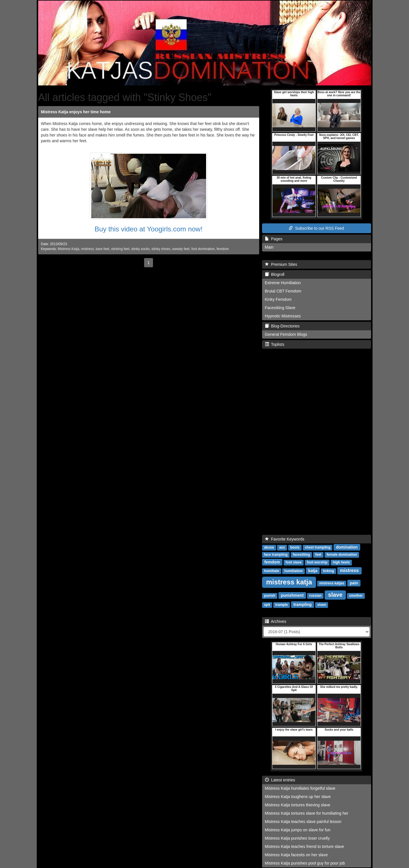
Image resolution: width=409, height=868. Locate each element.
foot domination (203, 249)
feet (318, 555)
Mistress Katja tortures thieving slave (298, 805)
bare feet (102, 249)
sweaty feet (181, 249)
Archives (276, 621)
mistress (88, 249)
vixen (322, 605)
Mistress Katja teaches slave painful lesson (303, 822)
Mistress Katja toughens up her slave (298, 797)
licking (329, 571)
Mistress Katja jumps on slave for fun (298, 830)
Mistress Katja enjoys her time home (76, 112)
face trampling (276, 555)
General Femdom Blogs (286, 334)
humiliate (272, 571)
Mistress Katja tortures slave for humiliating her (307, 813)
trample (281, 605)
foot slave (294, 562)
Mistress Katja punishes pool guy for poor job (305, 863)
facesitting (301, 555)
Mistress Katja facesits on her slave (296, 855)
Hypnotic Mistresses (283, 316)
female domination (342, 555)
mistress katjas (332, 583)
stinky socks (140, 249)
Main (269, 247)
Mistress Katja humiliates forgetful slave (300, 788)
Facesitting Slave (280, 308)
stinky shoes (161, 249)
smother (356, 596)
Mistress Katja (68, 249)
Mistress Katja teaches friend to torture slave (305, 846)
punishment (292, 595)
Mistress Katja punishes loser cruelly (297, 838)
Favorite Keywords (285, 539)
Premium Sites (281, 264)
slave (335, 595)
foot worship (317, 562)
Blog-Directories (282, 326)
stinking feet (120, 249)
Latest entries (280, 780)
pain (354, 583)
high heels (341, 562)
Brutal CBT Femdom (283, 291)
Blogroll (275, 274)
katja (313, 571)
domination (347, 547)
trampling (303, 604)
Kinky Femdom (278, 299)
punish (270, 596)
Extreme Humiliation (283, 283)
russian (315, 596)
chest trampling (318, 547)
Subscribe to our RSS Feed (316, 228)
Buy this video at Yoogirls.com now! (148, 229)
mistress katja (289, 582)
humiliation (294, 571)
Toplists (275, 344)
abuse (269, 547)
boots (295, 547)
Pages (274, 239)
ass (282, 547)
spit (267, 605)
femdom (223, 249)
